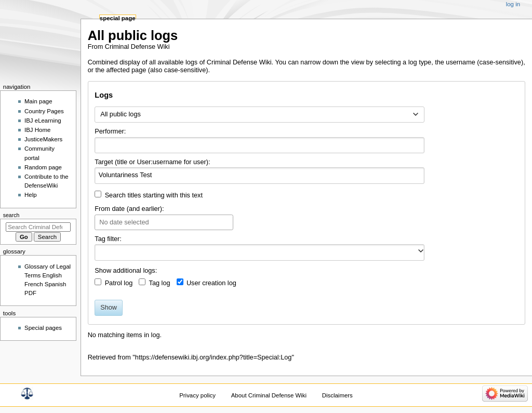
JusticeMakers (43, 139)
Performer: (110, 131)
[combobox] (260, 115)
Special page (118, 18)
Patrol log (119, 283)
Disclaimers (337, 395)
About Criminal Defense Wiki (269, 395)
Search (11, 215)
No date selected (124, 222)
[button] (421, 251)
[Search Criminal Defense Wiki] (38, 227)
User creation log (211, 283)
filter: (108, 239)
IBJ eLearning (43, 121)
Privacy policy (197, 395)
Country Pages (44, 111)
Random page (43, 167)
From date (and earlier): (129, 209)
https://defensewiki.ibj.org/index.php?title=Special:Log (214, 357)
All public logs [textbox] (121, 114)
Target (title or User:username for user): (152, 162)
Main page (38, 101)
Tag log (160, 283)
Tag (100, 239)
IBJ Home (37, 130)
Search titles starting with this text (154, 195)
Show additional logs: (126, 271)
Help (31, 195)
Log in (513, 4)
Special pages (43, 328)
